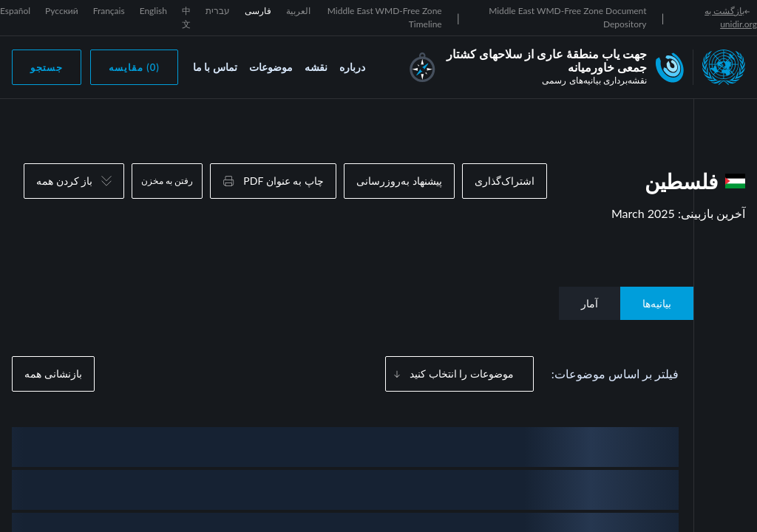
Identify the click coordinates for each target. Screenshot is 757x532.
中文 (186, 17)
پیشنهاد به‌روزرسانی (399, 181)
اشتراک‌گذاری (505, 181)
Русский (62, 11)
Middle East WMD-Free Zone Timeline (385, 17)
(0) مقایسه (134, 67)
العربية (298, 11)
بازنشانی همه (53, 374)
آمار (590, 303)
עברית (218, 11)
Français (109, 11)
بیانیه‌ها (657, 303)
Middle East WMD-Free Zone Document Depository (567, 17)
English (153, 11)
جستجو (47, 67)
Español (15, 11)
